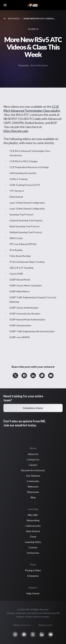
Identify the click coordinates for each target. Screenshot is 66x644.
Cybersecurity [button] (33, 526)
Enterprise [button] (33, 576)
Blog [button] (33, 497)
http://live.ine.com (16, 131)
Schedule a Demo (33, 408)
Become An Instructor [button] (33, 470)
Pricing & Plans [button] (33, 570)
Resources (14, 19)
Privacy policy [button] (46, 625)
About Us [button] (33, 454)
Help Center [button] (33, 593)
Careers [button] (33, 465)
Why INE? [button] (33, 515)
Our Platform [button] (33, 476)
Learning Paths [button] (33, 542)
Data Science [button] (33, 531)
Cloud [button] (33, 537)
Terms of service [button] (22, 625)
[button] (15, 376)
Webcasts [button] (33, 487)
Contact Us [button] (33, 459)
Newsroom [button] (33, 492)
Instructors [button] (33, 553)
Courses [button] (33, 547)
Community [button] (33, 481)
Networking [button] (33, 520)
